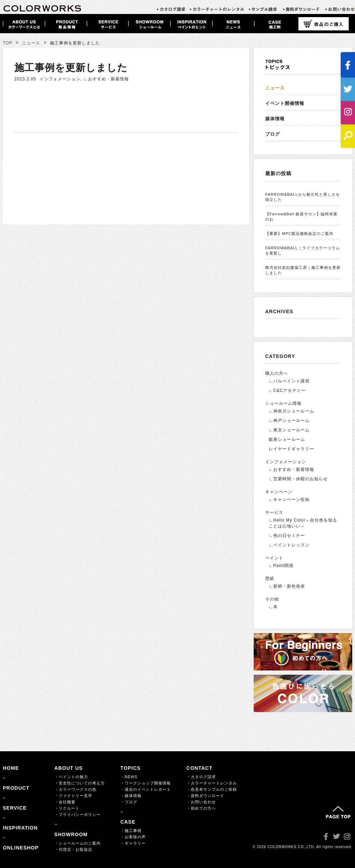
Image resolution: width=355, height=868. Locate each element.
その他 (272, 599)
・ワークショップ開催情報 (146, 783)
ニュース (31, 43)
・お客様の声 (133, 837)
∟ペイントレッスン (289, 545)
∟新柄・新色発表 (287, 586)
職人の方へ (277, 373)
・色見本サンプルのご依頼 (212, 789)
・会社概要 (65, 802)
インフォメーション (60, 79)
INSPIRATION (20, 828)
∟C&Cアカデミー (287, 390)
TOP (8, 43)
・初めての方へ (201, 808)
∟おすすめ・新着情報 (106, 79)
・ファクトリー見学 (73, 796)
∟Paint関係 (281, 566)
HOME (11, 768)
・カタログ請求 (201, 777)
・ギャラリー (133, 843)
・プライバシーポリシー (78, 815)
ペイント (274, 558)
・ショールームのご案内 (78, 843)
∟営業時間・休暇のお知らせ (298, 479)
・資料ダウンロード (205, 796)
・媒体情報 (131, 796)
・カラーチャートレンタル (212, 783)
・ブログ (129, 802)
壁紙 (270, 579)
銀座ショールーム (287, 439)
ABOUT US (69, 768)
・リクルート (67, 808)
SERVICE (15, 808)
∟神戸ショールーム (289, 421)
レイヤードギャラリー (291, 449)
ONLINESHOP (21, 848)
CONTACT (200, 768)
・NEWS (129, 777)
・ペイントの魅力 (71, 777)
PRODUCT (16, 788)
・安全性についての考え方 (80, 783)
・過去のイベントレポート (146, 789)
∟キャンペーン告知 (289, 500)
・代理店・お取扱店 (73, 849)
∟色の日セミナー (287, 536)
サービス (274, 512)
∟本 (273, 607)
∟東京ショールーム (289, 430)
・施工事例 (131, 831)
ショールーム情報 (283, 403)
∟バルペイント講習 (289, 381)
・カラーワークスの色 (75, 789)
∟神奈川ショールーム (291, 411)
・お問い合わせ (201, 802)
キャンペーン (279, 492)
